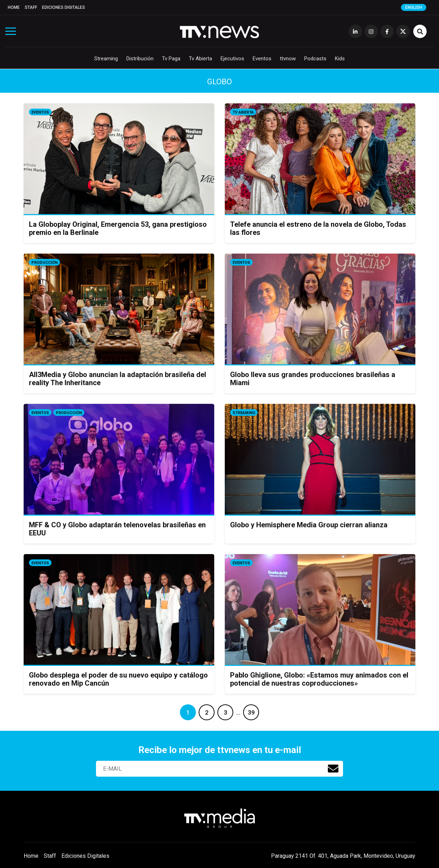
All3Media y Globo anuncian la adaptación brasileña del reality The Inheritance (118, 379)
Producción (44, 263)
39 (251, 712)
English (414, 7)
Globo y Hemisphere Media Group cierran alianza (309, 525)
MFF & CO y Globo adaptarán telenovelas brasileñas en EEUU (117, 529)
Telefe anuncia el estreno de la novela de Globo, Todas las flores (318, 228)
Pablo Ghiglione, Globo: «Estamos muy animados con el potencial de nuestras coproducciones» (319, 679)
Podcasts (315, 59)
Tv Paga (171, 59)
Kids (340, 59)
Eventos (262, 59)
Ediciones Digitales (64, 7)
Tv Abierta (200, 59)
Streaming (106, 59)
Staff (31, 7)
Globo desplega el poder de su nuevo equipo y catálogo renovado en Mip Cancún (118, 679)
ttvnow (288, 59)
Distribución (140, 59)
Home (14, 7)
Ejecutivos (232, 59)
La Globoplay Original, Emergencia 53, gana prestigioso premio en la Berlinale (118, 228)
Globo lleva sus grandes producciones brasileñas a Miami (313, 379)
